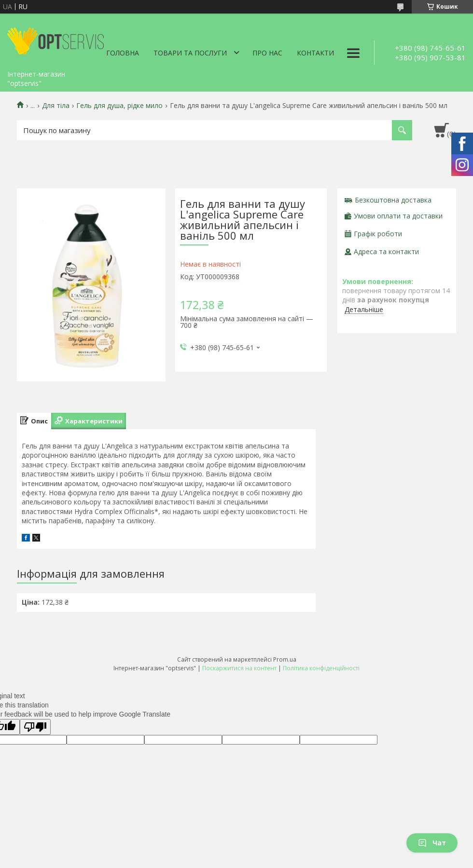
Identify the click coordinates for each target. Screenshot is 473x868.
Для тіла (56, 106)
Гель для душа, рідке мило (119, 106)
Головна (123, 53)
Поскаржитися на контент (239, 668)
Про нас (267, 53)
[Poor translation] (35, 727)
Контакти (315, 53)
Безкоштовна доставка (393, 200)
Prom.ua (285, 659)
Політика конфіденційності (321, 668)
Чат (432, 843)
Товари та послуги (190, 53)
